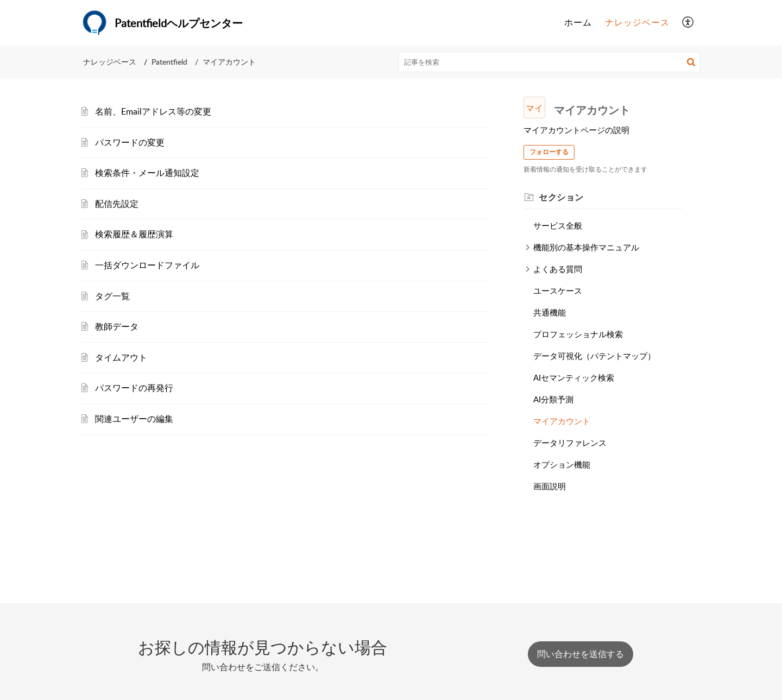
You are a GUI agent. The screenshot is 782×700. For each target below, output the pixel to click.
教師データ (117, 326)
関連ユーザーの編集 (134, 419)
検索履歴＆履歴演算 (134, 234)
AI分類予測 (553, 399)
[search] (550, 62)
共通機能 (550, 312)
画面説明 (550, 486)
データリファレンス (570, 443)
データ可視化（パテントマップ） (594, 356)
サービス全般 (558, 225)
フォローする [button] (549, 152)
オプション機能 (562, 464)
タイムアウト (121, 357)
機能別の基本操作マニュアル (586, 247)
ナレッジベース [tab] (637, 22)
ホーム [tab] (578, 22)
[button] (688, 23)
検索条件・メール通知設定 (147, 173)
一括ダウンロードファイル (147, 265)
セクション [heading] (561, 197)
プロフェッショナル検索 (578, 334)
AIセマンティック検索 (574, 377)
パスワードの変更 (130, 142)
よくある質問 (558, 269)
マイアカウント (562, 421)
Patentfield (169, 62)
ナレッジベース (110, 62)
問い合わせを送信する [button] (581, 654)
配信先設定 (117, 204)
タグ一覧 (112, 296)
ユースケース (558, 291)
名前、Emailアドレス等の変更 (153, 111)
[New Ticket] (581, 654)
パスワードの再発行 (134, 388)
